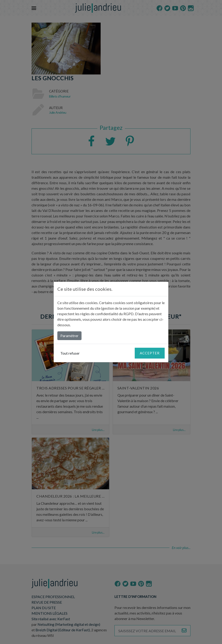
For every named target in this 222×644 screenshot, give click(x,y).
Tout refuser (70, 353)
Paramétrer (69, 336)
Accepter (150, 353)
